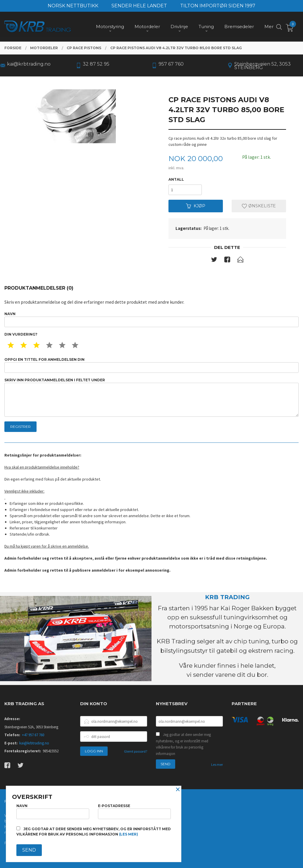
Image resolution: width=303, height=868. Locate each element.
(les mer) (129, 834)
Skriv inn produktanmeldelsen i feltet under (151, 397)
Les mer (217, 764)
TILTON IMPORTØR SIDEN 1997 (218, 6)
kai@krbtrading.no (34, 743)
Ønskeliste (259, 206)
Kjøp (196, 206)
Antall (176, 179)
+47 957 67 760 (33, 735)
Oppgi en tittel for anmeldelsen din (151, 365)
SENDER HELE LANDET (139, 6)
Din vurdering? (21, 334)
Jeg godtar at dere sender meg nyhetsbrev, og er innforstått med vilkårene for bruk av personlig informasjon (183, 744)
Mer (269, 27)
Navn (151, 319)
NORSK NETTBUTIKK (73, 6)
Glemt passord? (136, 751)
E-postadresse (134, 811)
